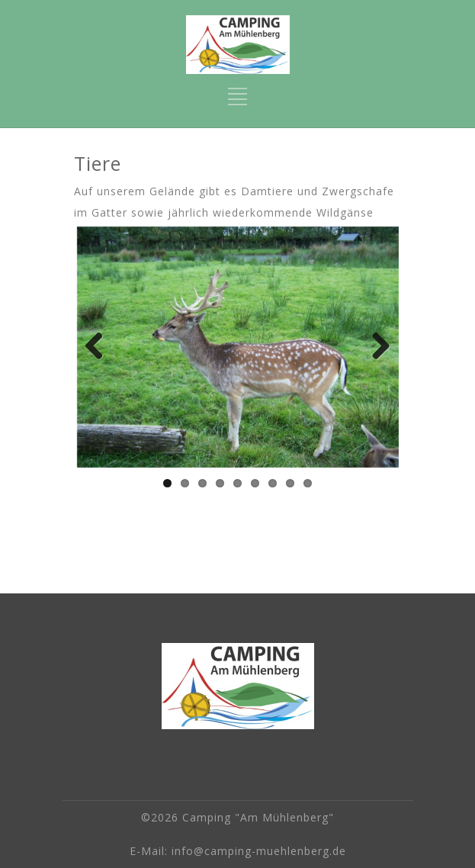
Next (376, 347)
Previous (100, 347)
